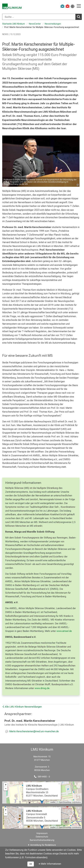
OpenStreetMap (65, 802)
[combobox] (42, 17)
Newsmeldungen (53, 24)
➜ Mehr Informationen (50, 864)
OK (31, 864)
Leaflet (53, 802)
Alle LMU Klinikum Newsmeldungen (22, 707)
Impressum (42, 833)
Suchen (79, 17)
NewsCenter (35, 24)
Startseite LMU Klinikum (14, 24)
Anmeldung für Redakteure (43, 845)
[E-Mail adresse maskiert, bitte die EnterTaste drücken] (34, 732)
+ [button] (6, 785)
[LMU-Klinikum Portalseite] (13, 7)
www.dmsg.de (42, 688)
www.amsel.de (64, 631)
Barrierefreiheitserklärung (42, 840)
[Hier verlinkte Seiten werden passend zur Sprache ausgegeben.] (73, 6)
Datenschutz (42, 837)
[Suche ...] (39, 17)
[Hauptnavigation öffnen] (79, 6)
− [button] (6, 789)
